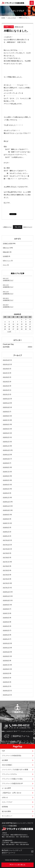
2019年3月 (6, 489)
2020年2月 (6, 442)
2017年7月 (6, 562)
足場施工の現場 (7, 243)
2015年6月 (6, 669)
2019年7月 (6, 472)
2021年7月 (6, 373)
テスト (5, 265)
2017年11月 (6, 545)
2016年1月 (6, 639)
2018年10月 (6, 510)
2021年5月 (6, 382)
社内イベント (7, 261)
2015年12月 (6, 643)
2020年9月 (6, 412)
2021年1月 (6, 394)
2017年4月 (6, 575)
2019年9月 (6, 463)
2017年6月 (6, 566)
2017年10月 (6, 549)
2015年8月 (6, 661)
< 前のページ (7, 227)
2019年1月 (6, 497)
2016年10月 (6, 600)
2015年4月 (6, 678)
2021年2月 (6, 390)
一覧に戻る (18, 227)
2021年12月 (6, 360)
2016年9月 (6, 605)
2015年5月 (6, 673)
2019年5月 (6, 480)
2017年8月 (6, 557)
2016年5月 (6, 622)
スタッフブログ (12, 18)
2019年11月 (6, 454)
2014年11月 (6, 695)
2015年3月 (6, 682)
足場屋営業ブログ (8, 280)
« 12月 (9, 332)
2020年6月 (6, 424)
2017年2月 (6, 583)
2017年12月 (6, 540)
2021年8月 (6, 369)
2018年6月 (6, 527)
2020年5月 (6, 429)
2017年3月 (6, 579)
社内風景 (6, 256)
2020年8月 (6, 416)
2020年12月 (6, 399)
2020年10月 (6, 407)
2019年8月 (6, 467)
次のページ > (28, 227)
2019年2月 (6, 493)
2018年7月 (6, 523)
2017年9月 (6, 553)
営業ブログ (6, 248)
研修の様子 (6, 252)
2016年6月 (6, 618)
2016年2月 (6, 635)
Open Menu (32, 3)
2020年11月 (6, 403)
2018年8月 (6, 519)
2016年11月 (6, 596)
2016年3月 (6, 630)
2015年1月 (6, 686)
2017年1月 (6, 588)
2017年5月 (6, 570)
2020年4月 (6, 433)
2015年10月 (6, 652)
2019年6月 (6, 476)
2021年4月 (6, 386)
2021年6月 (6, 377)
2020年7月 (6, 420)
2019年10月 (6, 459)
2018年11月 (6, 506)
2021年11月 (6, 364)
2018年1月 (6, 536)
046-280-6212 (21, 725)
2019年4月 (6, 485)
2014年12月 (6, 691)
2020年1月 (6, 446)
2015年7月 (6, 665)
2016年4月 (6, 626)
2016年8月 (6, 609)
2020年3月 (6, 437)
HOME (3, 18)
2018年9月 (6, 515)
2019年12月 (6, 450)
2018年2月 (6, 532)
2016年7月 (6, 613)
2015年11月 (6, 648)
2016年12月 (6, 592)
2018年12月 (6, 502)
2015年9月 (6, 656)
